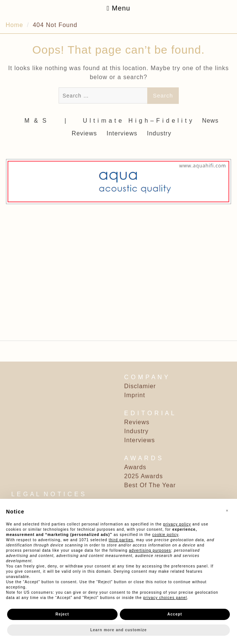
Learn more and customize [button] (118, 630)
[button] (227, 511)
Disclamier (140, 386)
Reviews (84, 133)
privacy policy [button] (177, 524)
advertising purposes (150, 550)
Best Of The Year (150, 485)
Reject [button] (62, 614)
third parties (121, 540)
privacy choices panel (165, 598)
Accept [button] (175, 614)
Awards (135, 467)
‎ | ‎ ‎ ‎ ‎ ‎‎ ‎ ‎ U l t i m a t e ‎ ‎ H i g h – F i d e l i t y (127, 121)
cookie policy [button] (165, 535)
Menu (118, 8)
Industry (159, 133)
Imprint (135, 395)
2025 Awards (144, 476)
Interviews (122, 133)
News (210, 121)
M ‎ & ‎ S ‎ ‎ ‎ (39, 121)
